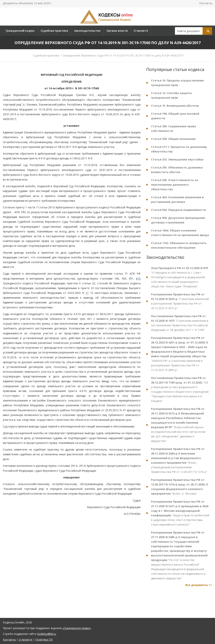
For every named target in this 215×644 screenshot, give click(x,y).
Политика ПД (44, 640)
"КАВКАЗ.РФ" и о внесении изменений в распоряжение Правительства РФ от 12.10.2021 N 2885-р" (180, 354)
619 (138, 278)
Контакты (206, 3)
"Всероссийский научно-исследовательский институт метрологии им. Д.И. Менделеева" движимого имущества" (178, 425)
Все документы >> (199, 585)
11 (87, 293)
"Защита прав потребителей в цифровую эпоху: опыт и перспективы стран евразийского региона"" (180, 513)
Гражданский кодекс (20, 31)
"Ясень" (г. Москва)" (180, 487)
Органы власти (117, 31)
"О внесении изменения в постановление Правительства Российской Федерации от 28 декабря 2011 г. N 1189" (180, 323)
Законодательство (87, 31)
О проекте (141, 31)
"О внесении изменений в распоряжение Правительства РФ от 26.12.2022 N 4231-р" (180, 301)
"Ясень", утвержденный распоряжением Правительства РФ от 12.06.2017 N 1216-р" (179, 460)
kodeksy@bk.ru (47, 634)
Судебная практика (54, 31)
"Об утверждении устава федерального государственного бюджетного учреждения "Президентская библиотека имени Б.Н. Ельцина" (180, 389)
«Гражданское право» (77, 628)
